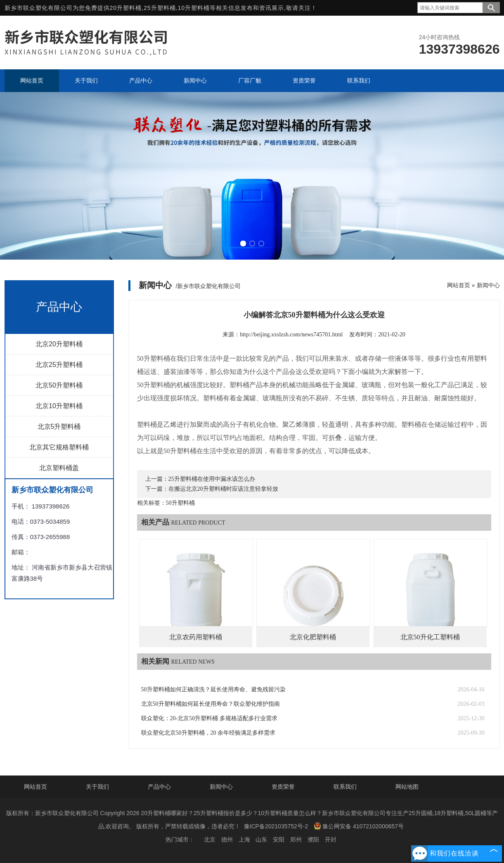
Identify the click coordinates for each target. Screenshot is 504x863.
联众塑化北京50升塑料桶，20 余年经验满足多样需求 (208, 733)
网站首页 (459, 285)
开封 (331, 839)
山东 (261, 839)
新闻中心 (488, 285)
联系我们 (345, 787)
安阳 (279, 839)
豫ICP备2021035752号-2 (276, 826)
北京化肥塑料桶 (313, 637)
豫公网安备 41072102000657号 (359, 826)
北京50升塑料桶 (59, 385)
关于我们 (97, 787)
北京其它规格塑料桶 (59, 447)
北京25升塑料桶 (59, 365)
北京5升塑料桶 (59, 427)
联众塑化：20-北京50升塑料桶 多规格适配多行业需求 (209, 718)
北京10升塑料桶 (59, 406)
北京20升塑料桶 (59, 344)
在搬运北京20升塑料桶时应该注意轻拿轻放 (223, 489)
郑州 (296, 839)
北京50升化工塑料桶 (430, 637)
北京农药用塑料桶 (196, 637)
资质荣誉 (283, 787)
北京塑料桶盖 (59, 468)
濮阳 (313, 839)
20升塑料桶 (126, 8)
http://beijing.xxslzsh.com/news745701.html (291, 335)
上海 (244, 839)
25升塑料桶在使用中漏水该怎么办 (212, 479)
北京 (210, 839)
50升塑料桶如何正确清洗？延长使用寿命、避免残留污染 (213, 689)
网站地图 (407, 787)
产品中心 (159, 787)
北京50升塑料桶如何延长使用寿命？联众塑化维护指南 (211, 704)
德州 (227, 839)
